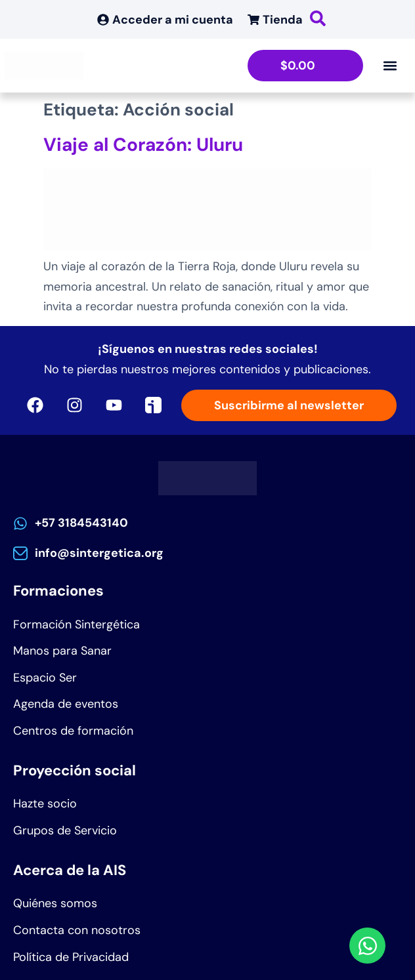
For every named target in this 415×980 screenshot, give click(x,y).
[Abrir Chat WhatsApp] (367, 946)
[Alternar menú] (390, 66)
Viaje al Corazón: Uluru (143, 145)
